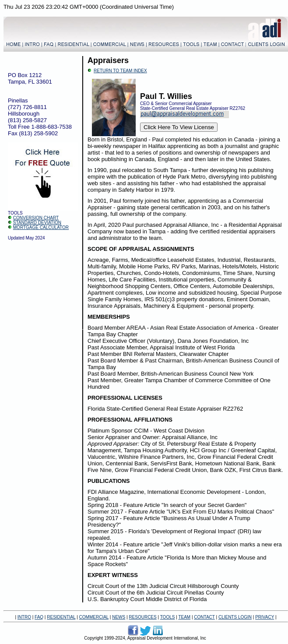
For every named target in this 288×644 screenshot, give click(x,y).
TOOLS (168, 617)
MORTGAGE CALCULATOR (41, 227)
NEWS (119, 617)
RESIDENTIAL (61, 617)
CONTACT (204, 617)
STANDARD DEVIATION (37, 223)
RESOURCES (142, 617)
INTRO (24, 617)
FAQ (39, 617)
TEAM (184, 617)
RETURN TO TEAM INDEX (120, 71)
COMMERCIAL (94, 617)
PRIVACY (265, 617)
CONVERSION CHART (36, 218)
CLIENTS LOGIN (235, 617)
